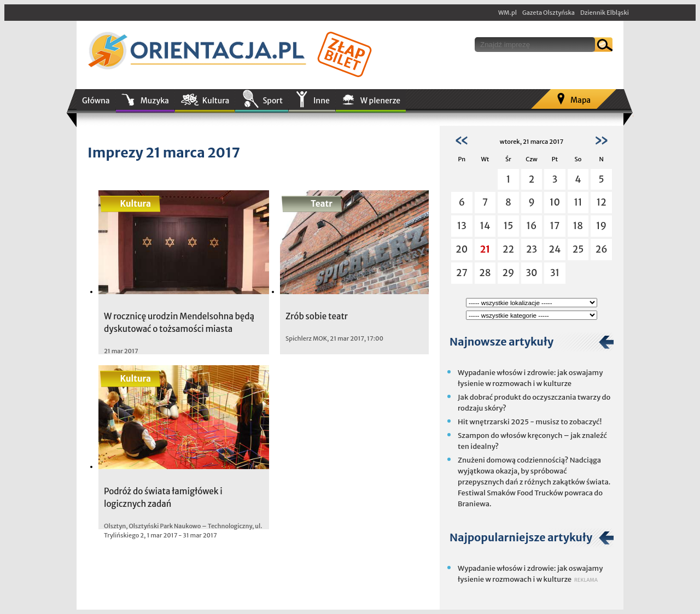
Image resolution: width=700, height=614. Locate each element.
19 (601, 226)
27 (462, 273)
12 (602, 202)
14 (485, 226)
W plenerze (380, 101)
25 (578, 249)
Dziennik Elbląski (605, 13)
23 (532, 249)
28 (485, 273)
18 (578, 226)
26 (602, 249)
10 (555, 202)
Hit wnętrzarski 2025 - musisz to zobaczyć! (530, 422)
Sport (272, 101)
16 (532, 226)
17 (555, 226)
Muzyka (155, 101)
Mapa (581, 100)
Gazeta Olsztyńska (549, 13)
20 (462, 249)
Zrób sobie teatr (317, 316)
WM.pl (507, 13)
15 (509, 226)
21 (485, 249)
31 (555, 273)
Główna (96, 101)
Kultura (216, 101)
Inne (322, 101)
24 (555, 249)
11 (578, 202)
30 (531, 273)
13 (462, 226)
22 (508, 249)
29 (508, 273)
